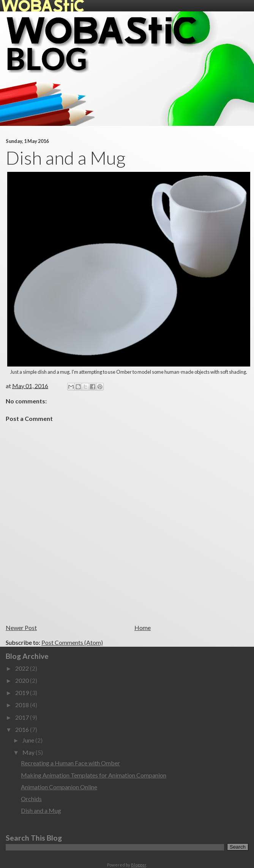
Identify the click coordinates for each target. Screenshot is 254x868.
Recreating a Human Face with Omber (70, 763)
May (29, 752)
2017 (23, 717)
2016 (23, 729)
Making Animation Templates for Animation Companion (94, 775)
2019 (23, 693)
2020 (23, 680)
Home (143, 628)
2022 (23, 668)
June (29, 740)
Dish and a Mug (41, 810)
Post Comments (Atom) (72, 642)
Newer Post (21, 628)
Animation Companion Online (59, 787)
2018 (23, 705)
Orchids (31, 799)
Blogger (139, 865)
